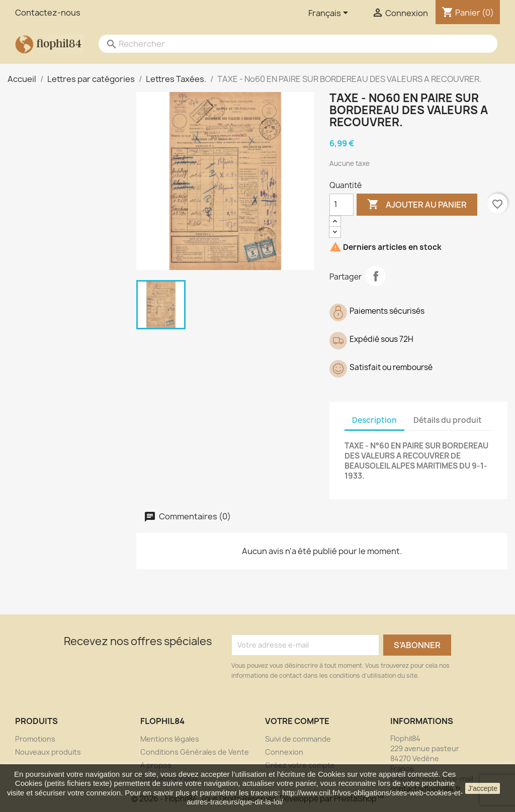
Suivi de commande (298, 739)
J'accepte (483, 788)
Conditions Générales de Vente (195, 752)
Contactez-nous (48, 13)
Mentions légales (170, 739)
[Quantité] (341, 205)
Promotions (35, 739)
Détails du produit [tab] (448, 420)
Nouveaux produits (48, 752)
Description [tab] (374, 420)
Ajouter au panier (417, 205)
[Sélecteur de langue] (330, 14)
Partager (376, 276)
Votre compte (297, 721)
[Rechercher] (288, 44)
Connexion (284, 752)
